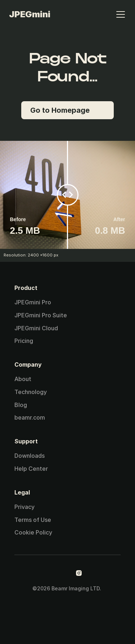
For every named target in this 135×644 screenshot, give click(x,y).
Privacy (24, 507)
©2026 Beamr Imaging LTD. (67, 588)
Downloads (30, 456)
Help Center (31, 469)
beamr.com (30, 417)
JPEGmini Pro (33, 302)
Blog (21, 405)
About (23, 379)
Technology (31, 392)
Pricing (24, 341)
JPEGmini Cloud (36, 328)
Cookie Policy (33, 532)
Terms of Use (33, 520)
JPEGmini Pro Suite (41, 315)
